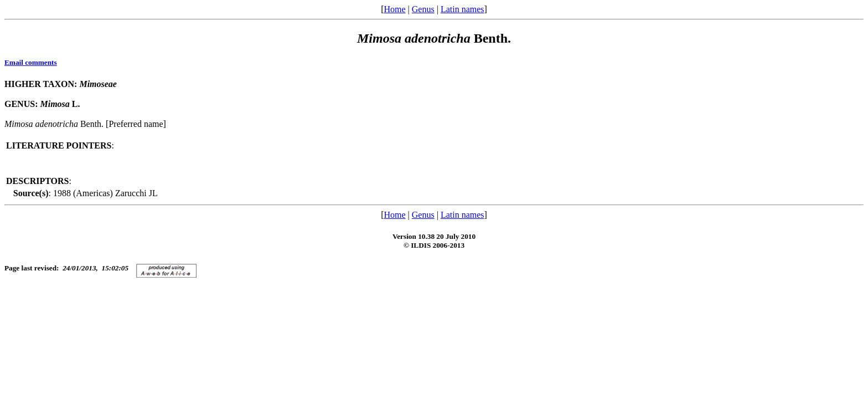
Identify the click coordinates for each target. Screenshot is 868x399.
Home (394, 9)
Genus (423, 9)
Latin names (463, 9)
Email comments (31, 62)
